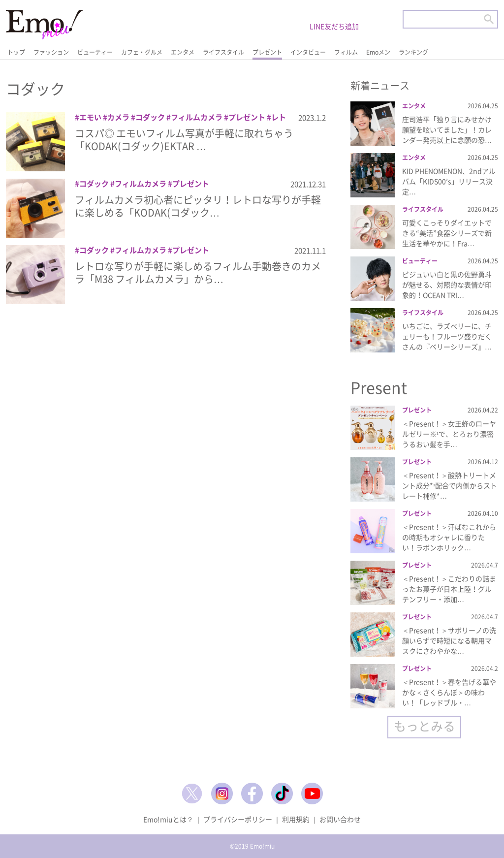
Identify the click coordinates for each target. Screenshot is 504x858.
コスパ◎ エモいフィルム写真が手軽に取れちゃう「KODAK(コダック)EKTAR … (184, 140)
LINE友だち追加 (334, 26)
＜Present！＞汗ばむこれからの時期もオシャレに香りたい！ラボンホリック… (449, 537)
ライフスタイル (223, 52)
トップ (16, 52)
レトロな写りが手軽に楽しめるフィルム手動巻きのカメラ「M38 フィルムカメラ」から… (198, 272)
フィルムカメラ (197, 117)
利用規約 (296, 819)
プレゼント (267, 52)
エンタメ (183, 52)
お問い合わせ (340, 819)
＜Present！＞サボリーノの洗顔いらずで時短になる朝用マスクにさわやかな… (449, 640)
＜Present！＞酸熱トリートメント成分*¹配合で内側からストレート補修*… (450, 485)
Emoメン (378, 52)
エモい (90, 117)
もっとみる (425, 726)
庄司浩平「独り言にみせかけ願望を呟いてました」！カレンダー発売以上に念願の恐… (447, 129)
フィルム (346, 52)
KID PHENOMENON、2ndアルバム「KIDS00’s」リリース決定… (449, 181)
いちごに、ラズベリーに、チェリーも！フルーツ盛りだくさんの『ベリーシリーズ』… (447, 336)
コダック (150, 117)
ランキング (413, 52)
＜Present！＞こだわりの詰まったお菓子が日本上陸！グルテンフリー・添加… (449, 589)
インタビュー (308, 52)
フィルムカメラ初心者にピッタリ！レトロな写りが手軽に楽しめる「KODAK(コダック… (198, 206)
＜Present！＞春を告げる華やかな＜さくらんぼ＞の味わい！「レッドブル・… (449, 692)
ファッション (51, 52)
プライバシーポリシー (238, 819)
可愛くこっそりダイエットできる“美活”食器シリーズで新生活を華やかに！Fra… (447, 233)
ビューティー (95, 52)
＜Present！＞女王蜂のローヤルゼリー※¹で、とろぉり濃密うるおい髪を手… (449, 434)
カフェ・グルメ (142, 52)
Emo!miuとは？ (168, 819)
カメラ (118, 117)
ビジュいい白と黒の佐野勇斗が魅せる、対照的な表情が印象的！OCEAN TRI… (447, 285)
